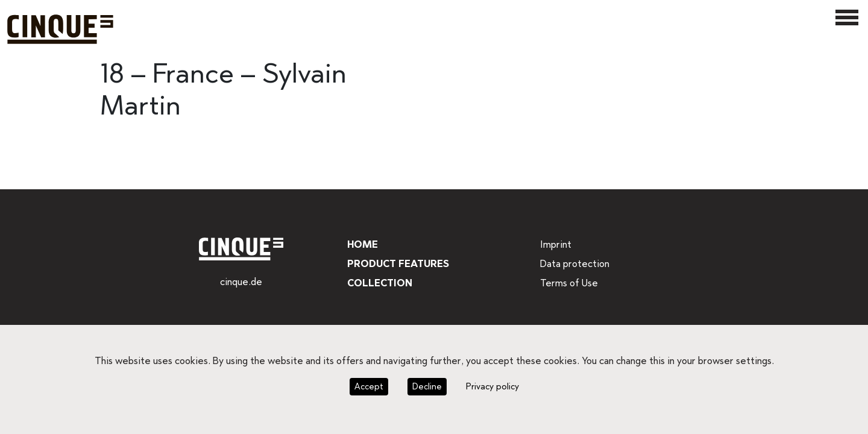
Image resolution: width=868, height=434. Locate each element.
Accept (370, 386)
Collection (378, 283)
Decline (426, 386)
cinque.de (241, 282)
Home (362, 244)
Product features (398, 264)
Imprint (555, 244)
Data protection (573, 264)
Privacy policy (490, 386)
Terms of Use (568, 283)
